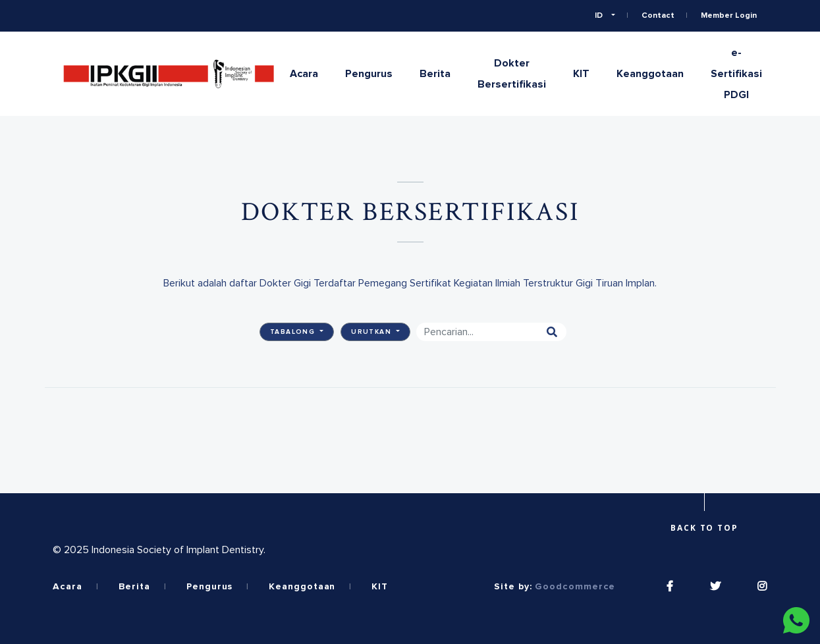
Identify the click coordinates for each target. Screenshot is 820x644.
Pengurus (369, 74)
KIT (581, 74)
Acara (304, 74)
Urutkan (372, 332)
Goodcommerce (575, 587)
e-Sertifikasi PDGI (736, 74)
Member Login (729, 16)
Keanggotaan (650, 74)
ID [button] (600, 16)
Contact (658, 16)
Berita (435, 74)
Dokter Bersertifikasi (512, 74)
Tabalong (294, 332)
